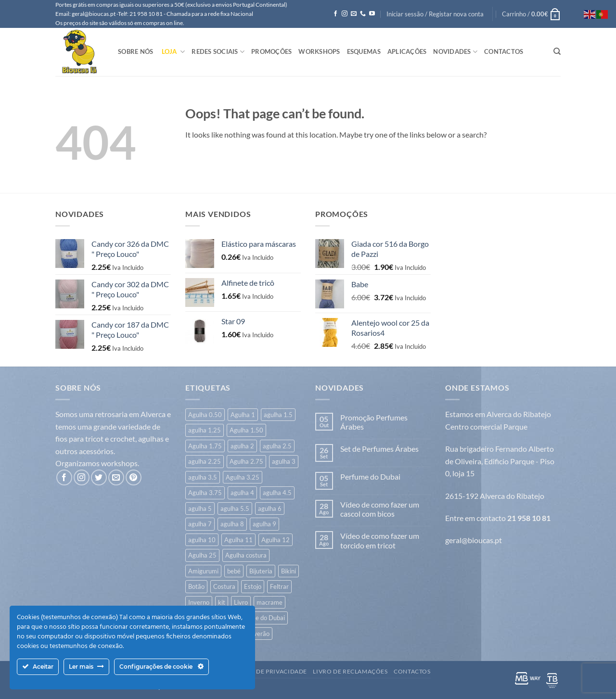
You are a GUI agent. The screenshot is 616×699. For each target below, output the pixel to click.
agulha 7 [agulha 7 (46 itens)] (200, 524)
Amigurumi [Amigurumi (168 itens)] (203, 571)
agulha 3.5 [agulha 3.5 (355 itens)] (203, 477)
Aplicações (407, 51)
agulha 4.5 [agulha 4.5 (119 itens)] (277, 493)
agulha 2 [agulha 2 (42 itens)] (242, 446)
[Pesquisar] (557, 51)
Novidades (455, 52)
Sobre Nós (135, 51)
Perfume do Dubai (370, 477)
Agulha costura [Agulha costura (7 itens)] (246, 555)
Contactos (504, 51)
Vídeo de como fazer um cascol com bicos (380, 509)
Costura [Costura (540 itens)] (224, 586)
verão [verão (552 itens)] (262, 634)
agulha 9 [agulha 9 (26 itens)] (264, 524)
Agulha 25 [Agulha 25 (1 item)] (202, 555)
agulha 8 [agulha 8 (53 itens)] (232, 524)
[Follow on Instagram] (345, 14)
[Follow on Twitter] (99, 477)
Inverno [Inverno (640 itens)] (199, 602)
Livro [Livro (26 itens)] (241, 602)
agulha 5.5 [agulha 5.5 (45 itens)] (235, 508)
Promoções (271, 51)
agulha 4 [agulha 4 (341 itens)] (242, 493)
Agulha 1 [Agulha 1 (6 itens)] (243, 415)
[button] (435, 14)
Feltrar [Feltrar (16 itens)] (279, 586)
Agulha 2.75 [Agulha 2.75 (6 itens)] (246, 461)
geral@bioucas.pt (474, 540)
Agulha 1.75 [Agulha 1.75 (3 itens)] (205, 446)
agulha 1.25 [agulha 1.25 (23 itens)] (205, 430)
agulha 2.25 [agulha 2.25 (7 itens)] (205, 461)
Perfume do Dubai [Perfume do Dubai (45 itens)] (260, 618)
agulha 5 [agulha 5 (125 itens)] (200, 508)
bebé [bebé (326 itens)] (234, 571)
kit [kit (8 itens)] (222, 602)
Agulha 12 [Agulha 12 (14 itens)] (276, 540)
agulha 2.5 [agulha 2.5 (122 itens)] (277, 446)
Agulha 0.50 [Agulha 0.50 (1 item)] (205, 415)
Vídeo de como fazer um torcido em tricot (380, 540)
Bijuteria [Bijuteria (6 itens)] (261, 571)
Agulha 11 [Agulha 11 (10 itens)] (238, 540)
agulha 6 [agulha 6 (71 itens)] (270, 508)
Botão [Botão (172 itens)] (196, 586)
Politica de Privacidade (267, 671)
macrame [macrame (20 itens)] (269, 602)
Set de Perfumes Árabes (379, 449)
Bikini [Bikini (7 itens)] (289, 571)
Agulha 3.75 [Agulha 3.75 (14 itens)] (205, 493)
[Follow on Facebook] (335, 14)
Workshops (319, 51)
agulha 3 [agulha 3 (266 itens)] (284, 461)
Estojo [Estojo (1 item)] (253, 586)
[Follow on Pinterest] (134, 477)
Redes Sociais (218, 52)
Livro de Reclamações (350, 671)
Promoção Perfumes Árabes (374, 422)
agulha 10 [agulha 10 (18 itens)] (202, 540)
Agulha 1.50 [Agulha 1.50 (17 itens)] (246, 430)
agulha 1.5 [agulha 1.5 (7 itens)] (278, 415)
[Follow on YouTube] (372, 14)
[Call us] (363, 14)
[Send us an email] (354, 14)
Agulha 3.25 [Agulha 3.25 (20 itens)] (243, 477)
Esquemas (364, 51)
